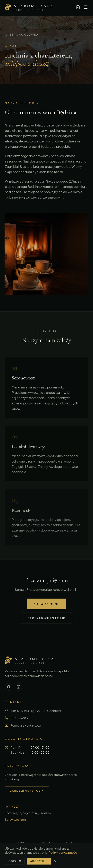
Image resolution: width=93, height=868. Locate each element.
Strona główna (22, 35)
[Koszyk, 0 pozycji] (78, 7)
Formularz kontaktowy (26, 725)
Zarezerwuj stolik (47, 619)
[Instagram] (18, 687)
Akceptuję (39, 861)
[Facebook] (9, 687)
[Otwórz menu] (86, 7)
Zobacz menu (47, 605)
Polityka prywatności (63, 852)
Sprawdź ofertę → (17, 819)
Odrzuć (15, 861)
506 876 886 (19, 718)
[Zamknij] (55, 861)
